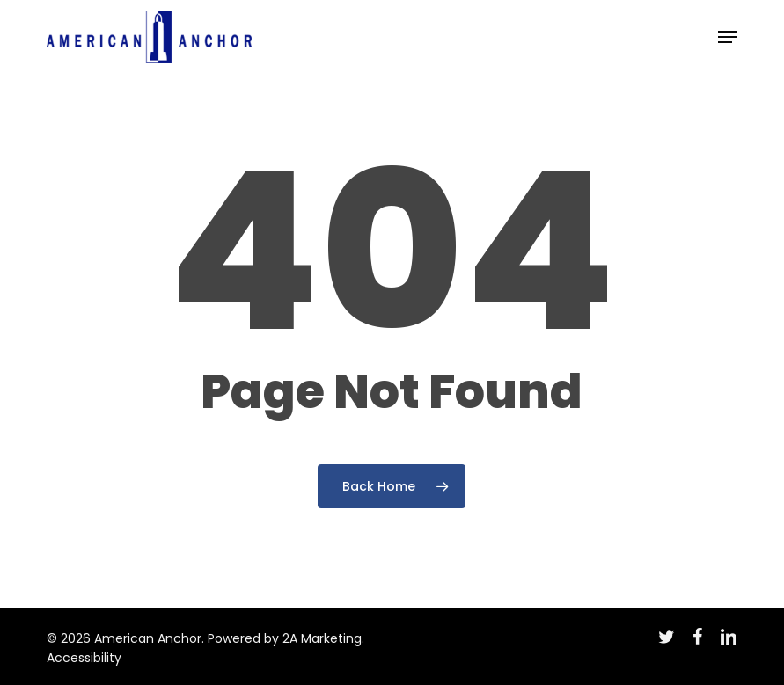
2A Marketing (322, 638)
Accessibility (84, 658)
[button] (728, 37)
